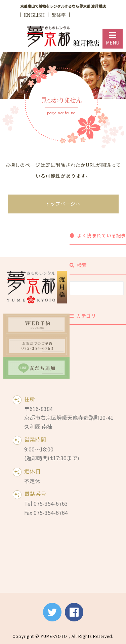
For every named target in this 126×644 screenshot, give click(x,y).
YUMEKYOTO (54, 636)
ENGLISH (34, 15)
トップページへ (63, 204)
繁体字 (59, 15)
